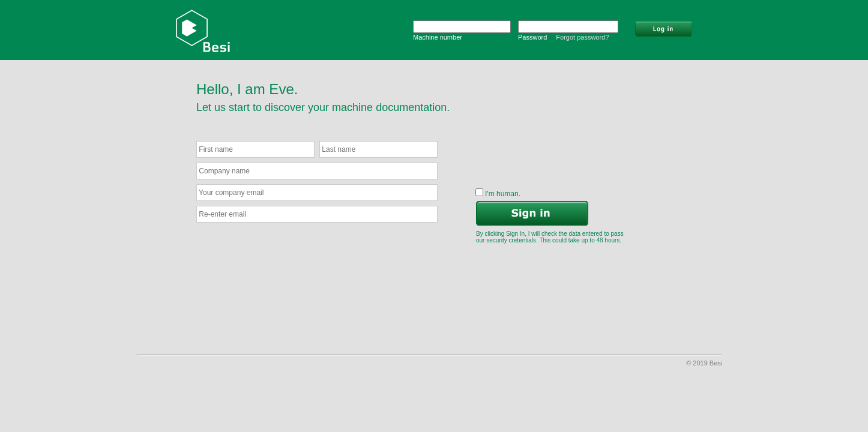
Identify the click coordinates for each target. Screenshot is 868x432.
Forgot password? (582, 37)
